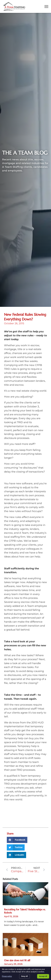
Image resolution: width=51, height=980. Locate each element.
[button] (46, 6)
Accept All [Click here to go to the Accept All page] (43, 976)
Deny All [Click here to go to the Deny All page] (24, 976)
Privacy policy (7, 976)
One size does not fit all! (17, 960)
